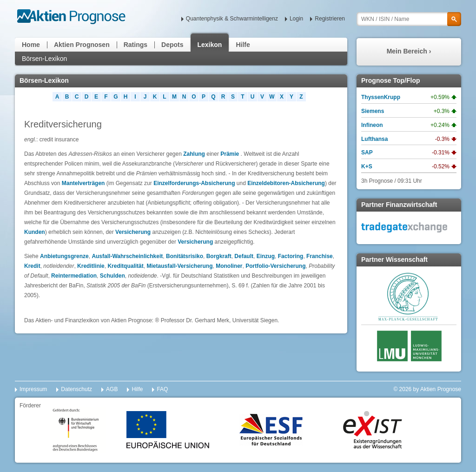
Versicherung (133, 232)
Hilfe (243, 45)
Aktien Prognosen (82, 45)
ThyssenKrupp (381, 97)
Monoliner (229, 266)
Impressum (33, 389)
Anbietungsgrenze (64, 256)
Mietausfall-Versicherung (179, 266)
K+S (367, 166)
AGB (112, 389)
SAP (367, 153)
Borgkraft (219, 256)
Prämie (230, 154)
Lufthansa (374, 139)
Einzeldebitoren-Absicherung (286, 183)
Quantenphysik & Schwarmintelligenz (232, 19)
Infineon (372, 125)
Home (31, 45)
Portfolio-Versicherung (275, 266)
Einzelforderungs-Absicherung (194, 183)
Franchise (320, 256)
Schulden (112, 276)
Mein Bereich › (409, 51)
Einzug (266, 256)
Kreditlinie (91, 266)
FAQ (162, 389)
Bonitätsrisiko (185, 256)
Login (296, 19)
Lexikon (210, 45)
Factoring (291, 256)
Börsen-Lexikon (44, 59)
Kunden (35, 232)
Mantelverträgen (83, 183)
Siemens (373, 111)
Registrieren (330, 19)
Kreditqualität (125, 266)
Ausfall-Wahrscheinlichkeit (127, 256)
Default (244, 256)
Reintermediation (74, 276)
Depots (172, 45)
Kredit (32, 266)
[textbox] (409, 19)
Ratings (136, 45)
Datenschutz (76, 389)
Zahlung (194, 154)
